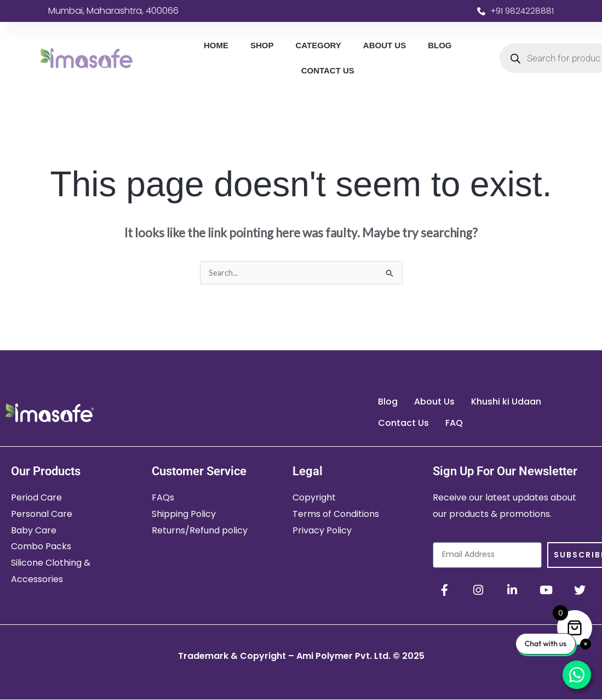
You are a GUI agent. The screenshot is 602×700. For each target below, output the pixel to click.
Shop (262, 45)
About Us (385, 45)
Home (216, 45)
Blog (440, 45)
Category (319, 45)
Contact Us (328, 70)
